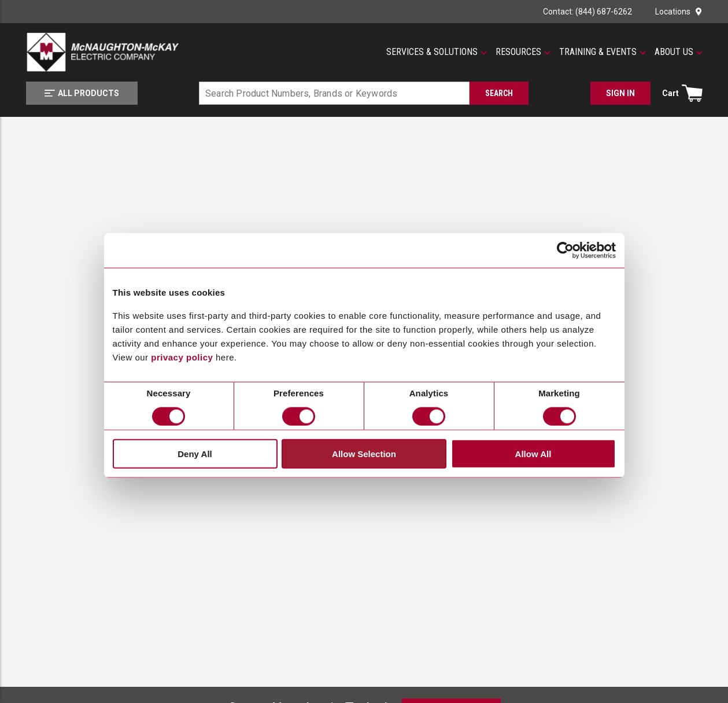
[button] (437, 52)
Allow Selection (364, 453)
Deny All (195, 453)
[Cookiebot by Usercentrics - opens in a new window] (565, 250)
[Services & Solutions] (437, 52)
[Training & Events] (603, 52)
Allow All (533, 453)
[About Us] (679, 52)
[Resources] (523, 52)
